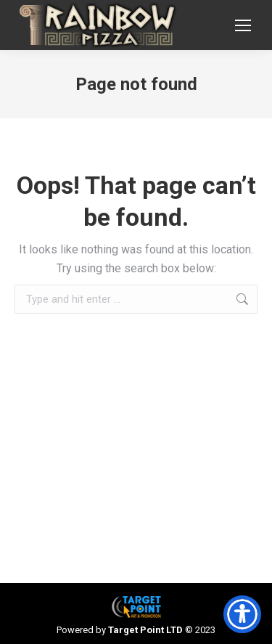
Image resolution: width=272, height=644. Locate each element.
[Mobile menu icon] (243, 25)
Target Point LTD (145, 630)
